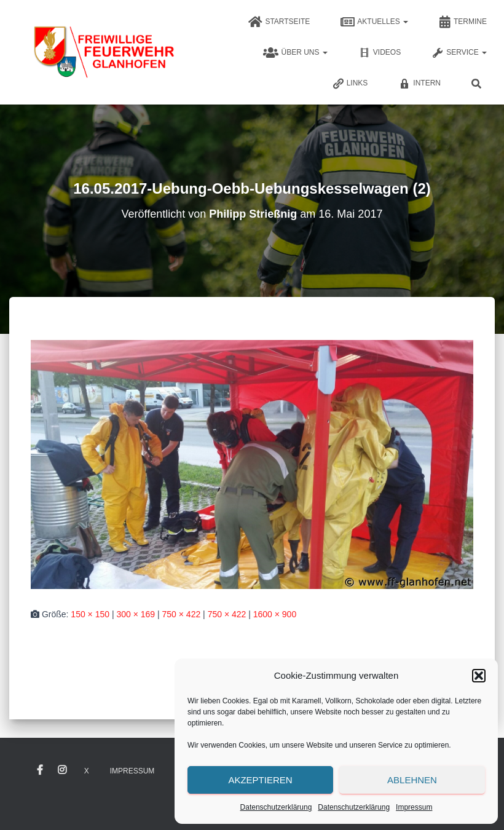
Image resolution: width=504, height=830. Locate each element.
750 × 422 (182, 614)
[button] (479, 676)
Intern (419, 84)
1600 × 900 (275, 614)
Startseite (279, 22)
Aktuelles (374, 22)
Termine (463, 22)
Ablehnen (412, 780)
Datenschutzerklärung (276, 807)
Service (459, 53)
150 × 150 (90, 614)
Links (350, 84)
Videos (380, 53)
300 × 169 (136, 614)
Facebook (40, 770)
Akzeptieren (260, 780)
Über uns (295, 53)
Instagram (62, 770)
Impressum (414, 807)
